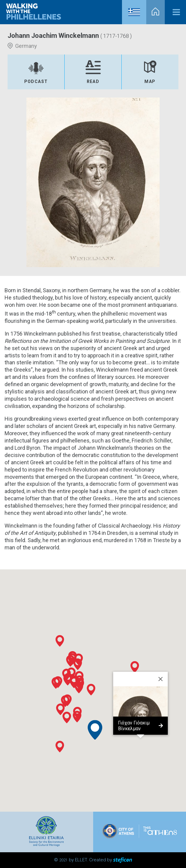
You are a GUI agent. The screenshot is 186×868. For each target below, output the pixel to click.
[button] (65, 701)
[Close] (161, 679)
